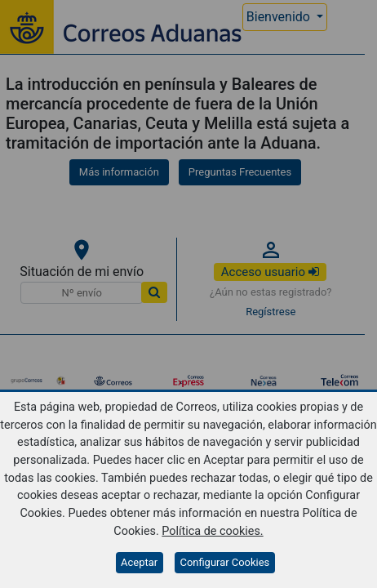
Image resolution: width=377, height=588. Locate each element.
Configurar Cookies (224, 562)
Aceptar (139, 562)
